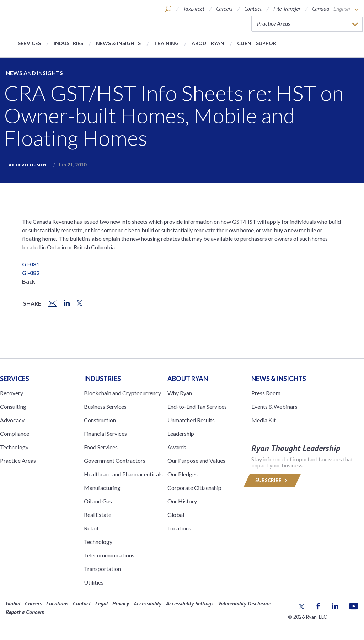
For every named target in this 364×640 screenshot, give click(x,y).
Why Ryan (180, 393)
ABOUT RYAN (188, 379)
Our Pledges (183, 474)
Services (29, 43)
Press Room (266, 393)
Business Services (105, 406)
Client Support (258, 43)
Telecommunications (109, 555)
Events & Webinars (274, 406)
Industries (68, 43)
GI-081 (31, 264)
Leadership (181, 433)
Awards (177, 447)
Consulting (13, 406)
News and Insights (34, 73)
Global (176, 515)
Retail (91, 528)
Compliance (15, 433)
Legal (101, 603)
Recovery (12, 393)
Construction (100, 420)
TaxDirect (194, 9)
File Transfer (287, 9)
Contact (253, 9)
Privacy (121, 603)
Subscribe (272, 480)
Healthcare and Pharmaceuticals (123, 474)
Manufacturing (102, 488)
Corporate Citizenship (194, 488)
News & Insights (118, 43)
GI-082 (31, 273)
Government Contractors (115, 461)
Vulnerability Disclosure (244, 603)
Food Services (101, 447)
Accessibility (148, 603)
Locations (179, 528)
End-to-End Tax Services (197, 406)
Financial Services (105, 433)
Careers (224, 9)
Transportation (102, 569)
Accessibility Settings (190, 603)
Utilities (94, 582)
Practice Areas (18, 461)
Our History (182, 501)
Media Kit (264, 420)
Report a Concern (25, 612)
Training (166, 43)
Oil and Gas (98, 501)
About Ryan (208, 43)
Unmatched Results (191, 420)
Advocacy (12, 420)
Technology (14, 447)
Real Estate (98, 515)
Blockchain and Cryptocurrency (122, 393)
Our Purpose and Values (196, 461)
